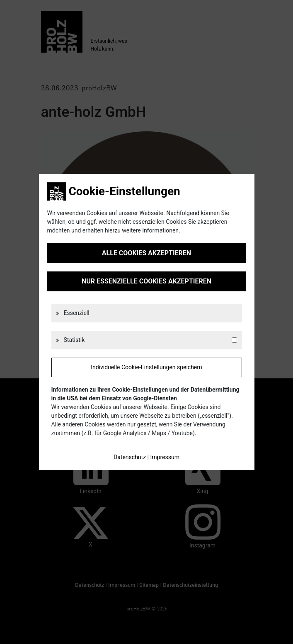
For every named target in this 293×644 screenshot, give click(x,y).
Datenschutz (130, 457)
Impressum (165, 457)
